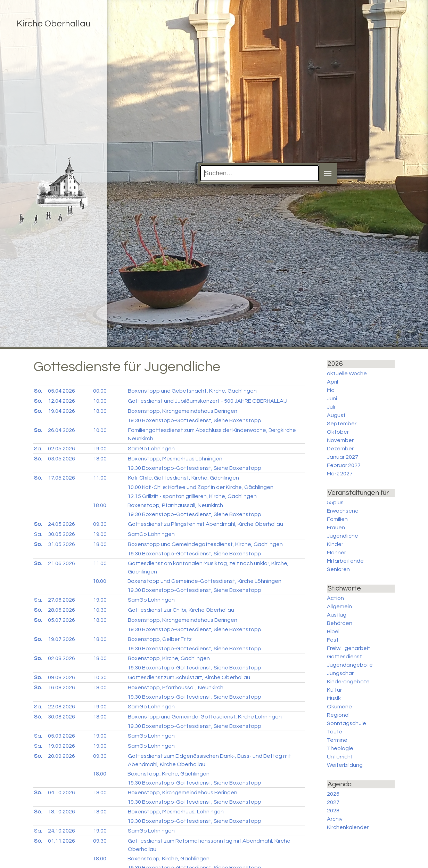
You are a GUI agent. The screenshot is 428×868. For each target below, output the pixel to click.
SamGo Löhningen (151, 449)
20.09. (61, 756)
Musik (334, 698)
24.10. (61, 831)
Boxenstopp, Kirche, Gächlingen (169, 658)
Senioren (338, 569)
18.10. (61, 812)
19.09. (61, 746)
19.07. (61, 639)
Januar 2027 (343, 457)
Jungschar (340, 673)
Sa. (38, 449)
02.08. (61, 658)
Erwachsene (343, 511)
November (340, 440)
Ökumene (339, 707)
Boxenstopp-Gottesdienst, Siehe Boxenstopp (194, 420)
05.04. (61, 391)
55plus (335, 503)
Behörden (340, 623)
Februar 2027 (344, 465)
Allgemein (339, 606)
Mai (331, 390)
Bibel (333, 632)
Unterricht (340, 757)
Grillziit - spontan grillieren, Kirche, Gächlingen (192, 496)
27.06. (61, 600)
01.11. (61, 841)
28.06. (61, 610)
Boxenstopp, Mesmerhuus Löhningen (175, 459)
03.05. (61, 459)
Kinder (335, 544)
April (332, 382)
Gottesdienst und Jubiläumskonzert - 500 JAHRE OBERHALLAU (208, 401)
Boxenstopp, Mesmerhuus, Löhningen (176, 812)
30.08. (61, 717)
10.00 (100, 401)
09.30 (100, 524)
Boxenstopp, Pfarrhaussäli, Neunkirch (175, 505)
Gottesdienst (344, 657)
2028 (333, 811)
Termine (337, 740)
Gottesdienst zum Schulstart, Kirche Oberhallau (189, 677)
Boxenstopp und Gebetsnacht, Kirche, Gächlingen (192, 391)
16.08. (61, 688)
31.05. (61, 544)
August (336, 415)
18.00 (100, 411)
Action (335, 598)
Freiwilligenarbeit (349, 648)
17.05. (61, 478)
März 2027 (340, 474)
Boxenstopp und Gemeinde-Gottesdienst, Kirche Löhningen (204, 581)
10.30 (100, 610)
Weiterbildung (345, 765)
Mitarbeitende (345, 561)
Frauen (336, 528)
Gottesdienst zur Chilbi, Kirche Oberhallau (181, 610)
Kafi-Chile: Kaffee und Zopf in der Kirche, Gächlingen (200, 487)
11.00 (100, 478)
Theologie (340, 748)
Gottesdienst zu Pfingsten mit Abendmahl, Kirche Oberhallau (205, 524)
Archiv (335, 819)
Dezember (340, 449)
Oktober (338, 432)
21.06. (61, 563)
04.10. (61, 793)
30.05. (61, 534)
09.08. (61, 677)
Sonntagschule (347, 723)
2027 (333, 802)
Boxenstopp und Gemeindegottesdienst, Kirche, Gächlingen (205, 544)
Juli (331, 407)
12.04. (61, 401)
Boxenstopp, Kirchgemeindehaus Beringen (183, 411)
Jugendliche (343, 536)
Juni (332, 399)
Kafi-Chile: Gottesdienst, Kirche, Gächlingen (183, 478)
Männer (336, 553)
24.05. (61, 524)
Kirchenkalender (348, 827)
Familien (337, 519)
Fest (333, 640)
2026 (333, 794)
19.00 (100, 449)
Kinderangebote (348, 682)
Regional (338, 715)
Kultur (334, 690)
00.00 (100, 391)
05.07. (61, 620)
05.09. (61, 736)
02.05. (61, 449)
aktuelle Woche (347, 373)
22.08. (61, 707)
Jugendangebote (350, 665)
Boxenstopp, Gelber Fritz (160, 639)
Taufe (335, 732)
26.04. (61, 430)
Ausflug (337, 615)
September (342, 424)
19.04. (61, 411)
